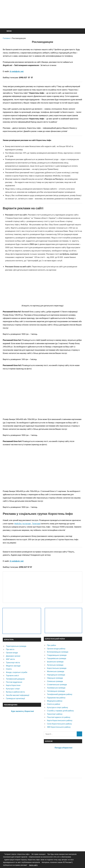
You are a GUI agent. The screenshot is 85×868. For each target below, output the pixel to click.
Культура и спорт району (57, 707)
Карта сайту (33, 865)
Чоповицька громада (56, 691)
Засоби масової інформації (18, 695)
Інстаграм (27, 524)
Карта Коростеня (13, 685)
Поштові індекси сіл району (59, 717)
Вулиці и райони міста (15, 692)
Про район (51, 645)
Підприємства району (56, 698)
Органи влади (12, 653)
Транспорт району (55, 714)
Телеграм (36, 524)
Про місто (10, 649)
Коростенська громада (57, 668)
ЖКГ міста (10, 659)
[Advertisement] (43, 20)
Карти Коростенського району (60, 720)
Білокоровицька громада (58, 652)
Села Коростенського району (59, 724)
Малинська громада (56, 671)
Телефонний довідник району (60, 694)
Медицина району (55, 701)
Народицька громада (56, 675)
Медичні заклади (13, 666)
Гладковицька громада (57, 655)
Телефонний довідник (15, 679)
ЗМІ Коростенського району (59, 727)
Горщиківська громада (57, 658)
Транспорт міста (13, 662)
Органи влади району (56, 649)
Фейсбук (18, 524)
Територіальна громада (16, 646)
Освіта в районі (53, 704)
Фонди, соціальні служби (17, 672)
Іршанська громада (55, 662)
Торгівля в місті (12, 675)
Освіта (9, 669)
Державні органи (13, 656)
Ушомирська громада (56, 688)
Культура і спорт (13, 689)
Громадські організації (15, 698)
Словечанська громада (57, 684)
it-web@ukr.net (17, 71)
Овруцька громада (55, 678)
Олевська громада (55, 681)
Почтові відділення (14, 682)
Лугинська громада (55, 665)
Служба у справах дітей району (60, 711)
